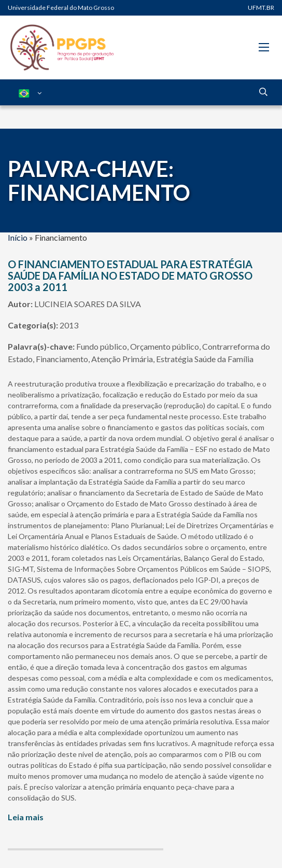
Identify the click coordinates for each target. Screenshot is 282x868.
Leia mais (26, 817)
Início (18, 237)
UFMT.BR (261, 8)
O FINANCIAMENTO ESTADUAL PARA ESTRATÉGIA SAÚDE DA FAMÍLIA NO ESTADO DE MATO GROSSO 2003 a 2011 (130, 275)
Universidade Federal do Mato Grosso (61, 8)
